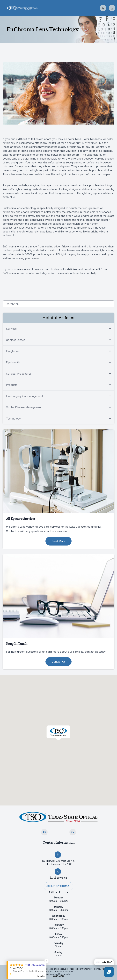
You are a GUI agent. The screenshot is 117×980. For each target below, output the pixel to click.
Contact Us (59, 662)
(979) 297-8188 (58, 878)
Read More (58, 541)
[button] (2, 8)
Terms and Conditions (54, 971)
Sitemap (70, 971)
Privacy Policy (101, 969)
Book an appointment (58, 886)
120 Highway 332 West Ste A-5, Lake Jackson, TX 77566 (59, 862)
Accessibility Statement (81, 969)
